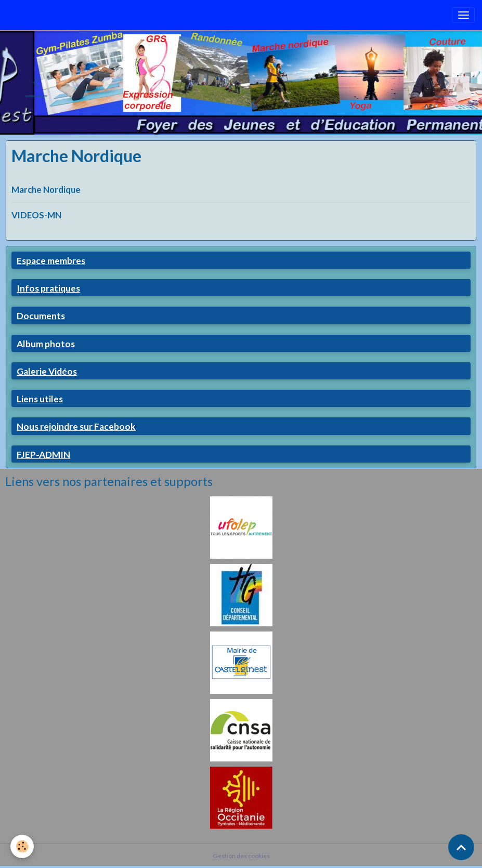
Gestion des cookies (241, 856)
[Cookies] (22, 846)
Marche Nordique (46, 189)
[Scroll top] (461, 847)
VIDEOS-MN (36, 215)
